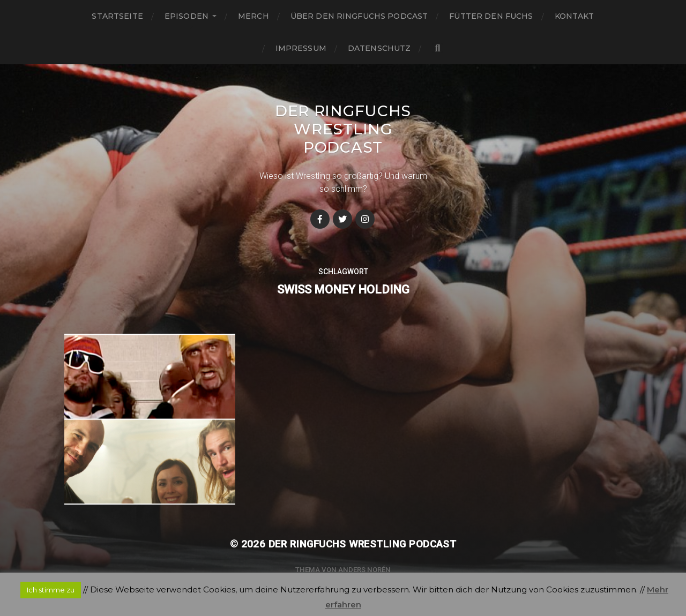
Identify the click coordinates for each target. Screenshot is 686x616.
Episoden (187, 16)
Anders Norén (364, 570)
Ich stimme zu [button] (51, 590)
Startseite (117, 16)
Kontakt (575, 16)
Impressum (301, 48)
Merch (253, 16)
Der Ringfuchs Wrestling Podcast (343, 129)
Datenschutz (379, 48)
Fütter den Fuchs (491, 16)
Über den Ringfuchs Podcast (359, 16)
